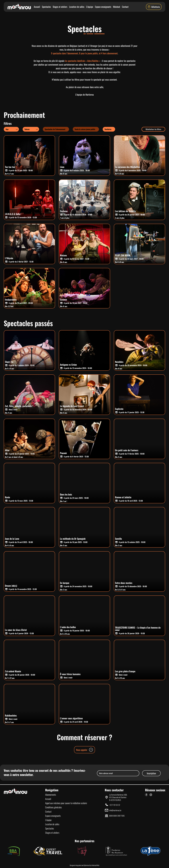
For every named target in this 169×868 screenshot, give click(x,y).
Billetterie (154, 7)
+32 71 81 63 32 (115, 805)
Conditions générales (53, 807)
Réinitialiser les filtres (153, 129)
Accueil (37, 7)
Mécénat (117, 7)
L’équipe (90, 7)
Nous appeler (84, 750)
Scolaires (108, 129)
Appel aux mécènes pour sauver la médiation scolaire (66, 803)
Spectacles (46, 7)
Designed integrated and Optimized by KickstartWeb (84, 865)
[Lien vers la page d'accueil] (19, 7)
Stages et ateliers (60, 7)
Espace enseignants (103, 7)
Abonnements (51, 795)
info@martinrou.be (115, 810)
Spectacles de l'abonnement (55, 129)
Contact (125, 7)
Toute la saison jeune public (85, 129)
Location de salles (77, 7)
